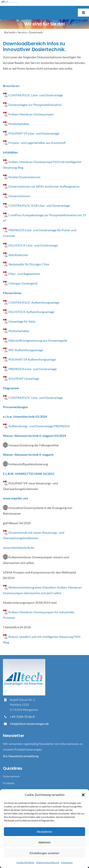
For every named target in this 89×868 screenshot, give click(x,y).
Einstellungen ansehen (44, 853)
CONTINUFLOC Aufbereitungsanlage (34, 302)
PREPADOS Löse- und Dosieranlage (32, 369)
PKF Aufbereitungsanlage (26, 350)
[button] (83, 795)
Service (22, 32)
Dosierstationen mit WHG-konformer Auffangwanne (44, 186)
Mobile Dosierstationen (22, 177)
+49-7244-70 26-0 (22, 717)
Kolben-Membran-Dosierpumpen (31, 114)
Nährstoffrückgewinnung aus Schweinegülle (38, 340)
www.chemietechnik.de (18, 547)
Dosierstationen (19, 196)
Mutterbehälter (19, 124)
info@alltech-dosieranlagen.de (29, 724)
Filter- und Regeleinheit (24, 274)
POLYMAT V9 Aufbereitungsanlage (32, 359)
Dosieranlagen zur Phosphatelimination (35, 105)
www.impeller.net (15, 498)
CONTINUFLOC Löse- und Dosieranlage (36, 95)
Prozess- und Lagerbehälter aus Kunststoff (37, 143)
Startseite (10, 32)
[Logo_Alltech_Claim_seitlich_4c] (9, 2)
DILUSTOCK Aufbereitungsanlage (31, 312)
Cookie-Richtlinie (25, 862)
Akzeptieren (44, 832)
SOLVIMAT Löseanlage (24, 378)
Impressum (67, 862)
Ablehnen (44, 842)
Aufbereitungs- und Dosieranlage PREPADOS (39, 426)
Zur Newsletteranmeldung (21, 756)
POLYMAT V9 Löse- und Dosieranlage (34, 133)
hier (38, 63)
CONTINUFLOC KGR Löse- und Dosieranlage (39, 205)
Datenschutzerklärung (48, 862)
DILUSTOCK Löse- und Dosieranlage (33, 245)
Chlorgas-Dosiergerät (23, 283)
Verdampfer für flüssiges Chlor (29, 264)
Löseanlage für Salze (22, 321)
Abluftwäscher (18, 255)
